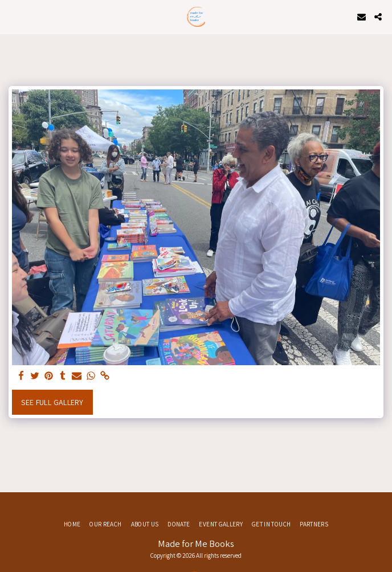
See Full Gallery (52, 402)
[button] (13, 17)
